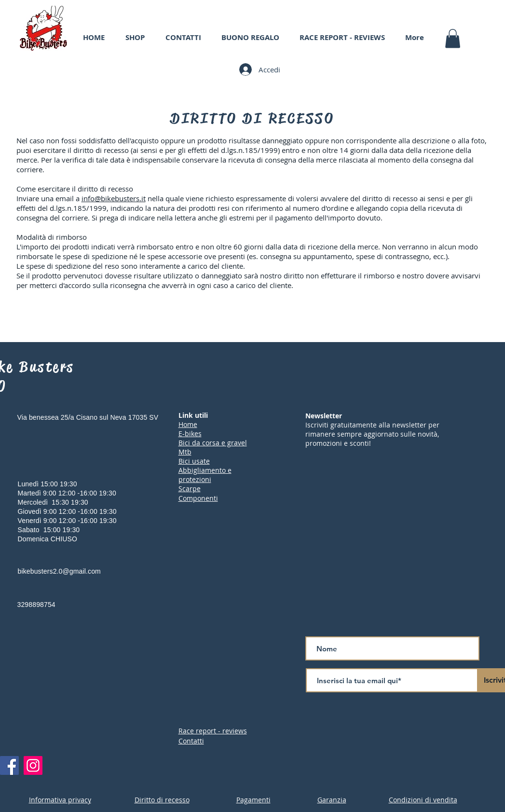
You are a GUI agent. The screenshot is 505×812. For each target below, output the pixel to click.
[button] (453, 38)
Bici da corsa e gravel (213, 443)
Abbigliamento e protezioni (205, 475)
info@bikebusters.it (114, 198)
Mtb (185, 452)
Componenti (198, 498)
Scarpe (190, 489)
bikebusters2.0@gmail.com (59, 571)
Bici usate (194, 461)
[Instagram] (33, 765)
